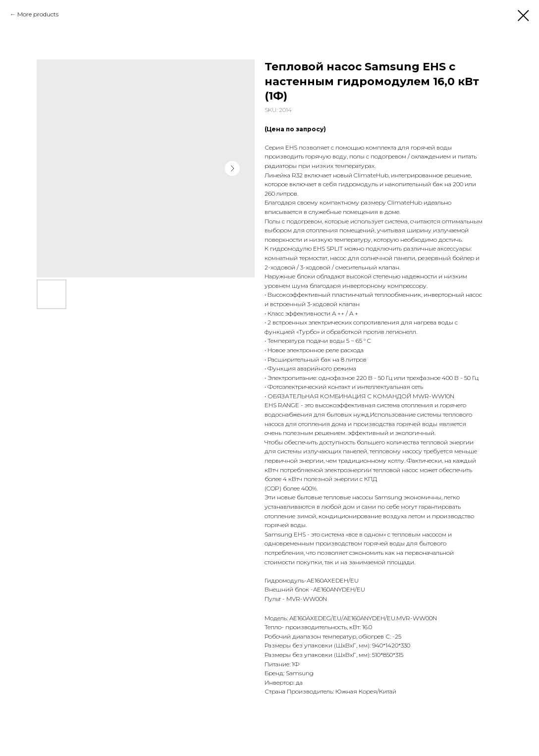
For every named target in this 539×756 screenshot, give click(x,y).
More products (38, 14)
